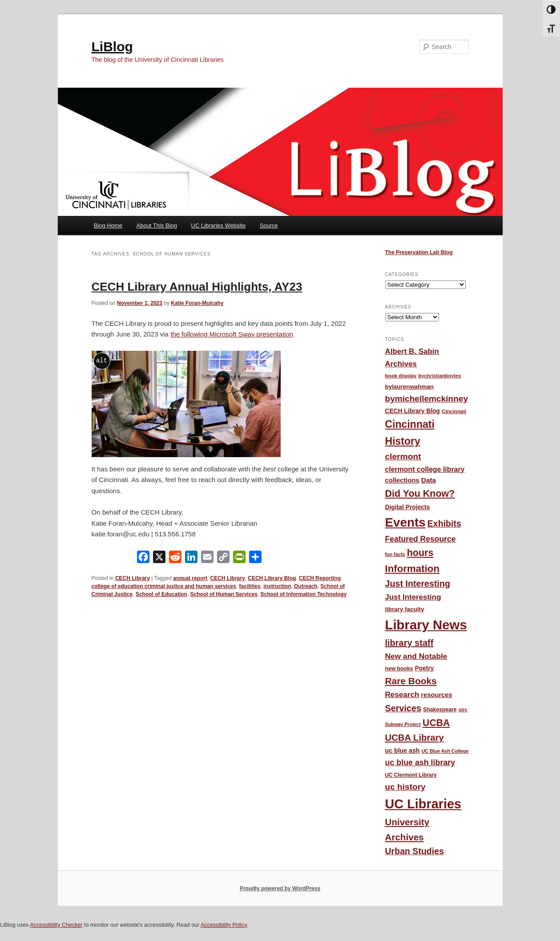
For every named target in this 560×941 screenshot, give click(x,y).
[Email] (207, 559)
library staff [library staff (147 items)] (409, 643)
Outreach (306, 586)
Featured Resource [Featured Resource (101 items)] (421, 539)
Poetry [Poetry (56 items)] (425, 668)
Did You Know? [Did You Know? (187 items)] (420, 494)
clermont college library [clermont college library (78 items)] (425, 469)
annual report (190, 578)
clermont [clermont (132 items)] (403, 456)
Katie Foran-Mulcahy (197, 303)
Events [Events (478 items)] (405, 522)
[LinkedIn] (191, 559)
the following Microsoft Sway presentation (232, 334)
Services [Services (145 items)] (403, 708)
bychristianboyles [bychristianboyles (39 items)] (439, 376)
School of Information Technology (304, 594)
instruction (277, 586)
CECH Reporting (320, 578)
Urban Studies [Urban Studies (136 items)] (415, 851)
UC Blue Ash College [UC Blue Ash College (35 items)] (445, 751)
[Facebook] (143, 559)
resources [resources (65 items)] (437, 695)
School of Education (161, 594)
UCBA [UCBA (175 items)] (436, 723)
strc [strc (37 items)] (463, 710)
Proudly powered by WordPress (280, 888)
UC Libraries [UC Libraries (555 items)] (423, 804)
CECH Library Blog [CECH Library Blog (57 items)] (413, 411)
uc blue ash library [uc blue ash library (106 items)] (420, 763)
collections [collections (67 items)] (402, 480)
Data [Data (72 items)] (429, 480)
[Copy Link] (223, 559)
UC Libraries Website (219, 225)
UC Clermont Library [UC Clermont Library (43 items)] (411, 775)
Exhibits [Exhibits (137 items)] (444, 523)
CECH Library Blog (272, 578)
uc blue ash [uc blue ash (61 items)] (403, 750)
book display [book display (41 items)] (401, 376)
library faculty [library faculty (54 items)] (405, 609)
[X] (159, 559)
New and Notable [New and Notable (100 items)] (416, 656)
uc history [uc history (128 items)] (405, 787)
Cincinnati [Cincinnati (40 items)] (454, 411)
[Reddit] (175, 559)
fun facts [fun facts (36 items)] (395, 554)
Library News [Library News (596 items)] (426, 625)
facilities (250, 586)
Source (269, 225)
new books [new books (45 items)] (399, 669)
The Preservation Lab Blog (419, 252)
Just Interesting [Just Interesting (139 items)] (418, 584)
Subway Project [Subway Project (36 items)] (403, 724)
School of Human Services (224, 594)
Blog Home (108, 225)
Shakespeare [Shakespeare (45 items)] (440, 710)
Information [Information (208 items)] (413, 569)
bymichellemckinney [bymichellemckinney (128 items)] (427, 399)
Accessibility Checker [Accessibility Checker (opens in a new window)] (56, 925)
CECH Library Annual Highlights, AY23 (197, 287)
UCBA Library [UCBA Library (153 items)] (415, 738)
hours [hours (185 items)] (420, 553)
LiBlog (112, 47)
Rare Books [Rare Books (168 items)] (411, 681)
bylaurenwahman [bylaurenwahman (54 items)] (410, 387)
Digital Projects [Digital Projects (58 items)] (408, 507)
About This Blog (157, 225)
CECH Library (133, 578)
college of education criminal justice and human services (164, 586)
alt (102, 360)
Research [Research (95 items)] (402, 695)
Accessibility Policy (224, 925)
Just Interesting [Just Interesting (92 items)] (413, 597)
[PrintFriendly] (239, 559)
